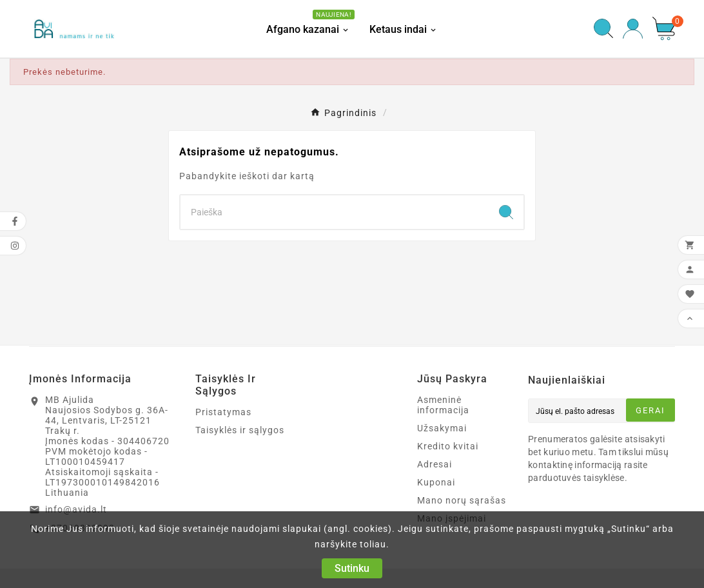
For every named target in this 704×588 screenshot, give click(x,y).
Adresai (435, 464)
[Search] (335, 212)
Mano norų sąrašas (462, 500)
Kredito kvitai (448, 446)
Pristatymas (223, 412)
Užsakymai (442, 428)
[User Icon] (633, 29)
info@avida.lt (76, 509)
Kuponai (436, 482)
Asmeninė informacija (443, 405)
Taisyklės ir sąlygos (240, 430)
